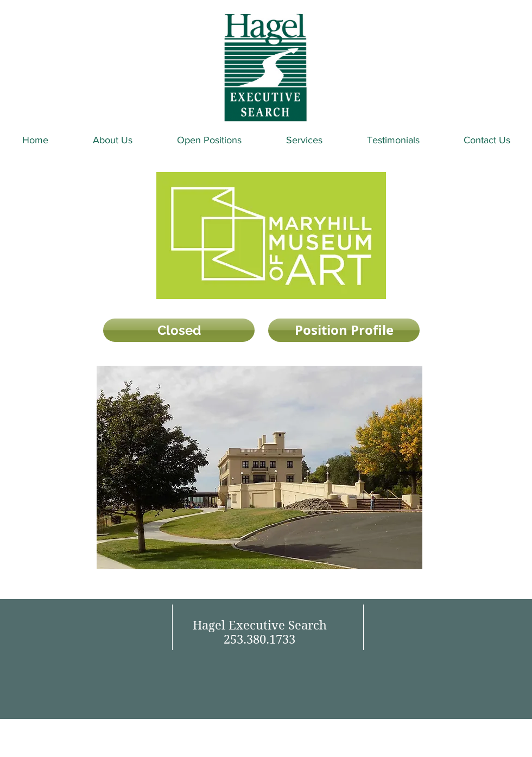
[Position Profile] (344, 330)
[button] (179, 330)
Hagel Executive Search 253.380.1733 (260, 632)
